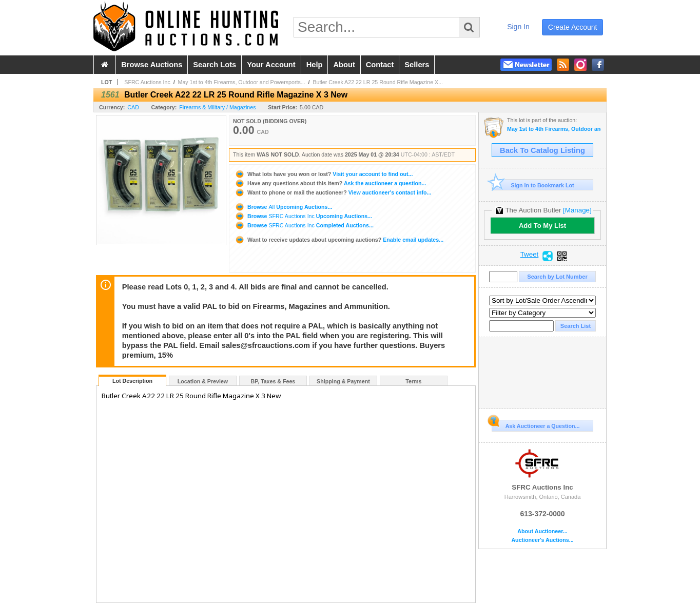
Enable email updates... (339, 240)
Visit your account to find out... (324, 174)
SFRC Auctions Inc (147, 82)
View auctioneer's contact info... (333, 192)
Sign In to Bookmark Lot (533, 185)
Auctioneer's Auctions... (542, 540)
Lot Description (132, 381)
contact (380, 65)
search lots (215, 65)
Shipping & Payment (343, 381)
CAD (133, 107)
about (344, 65)
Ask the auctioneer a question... (330, 183)
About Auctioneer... (542, 531)
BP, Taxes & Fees (273, 381)
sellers (417, 65)
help (315, 65)
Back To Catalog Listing (542, 150)
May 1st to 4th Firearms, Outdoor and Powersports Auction (554, 129)
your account (271, 65)
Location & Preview (203, 381)
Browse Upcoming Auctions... (283, 207)
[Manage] (577, 210)
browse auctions (152, 65)
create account (573, 27)
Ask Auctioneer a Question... (536, 424)
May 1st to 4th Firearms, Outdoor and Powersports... (242, 82)
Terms (413, 381)
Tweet (530, 255)
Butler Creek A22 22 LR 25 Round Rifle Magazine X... (378, 82)
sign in (518, 27)
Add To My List (542, 226)
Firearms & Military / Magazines (217, 107)
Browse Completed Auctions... (304, 225)
